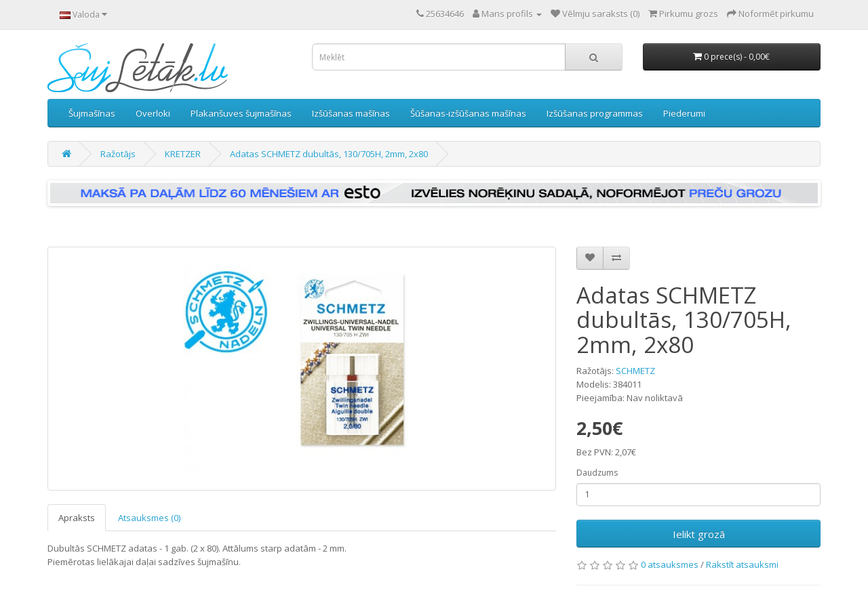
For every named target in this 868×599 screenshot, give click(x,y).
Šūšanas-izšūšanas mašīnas (468, 113)
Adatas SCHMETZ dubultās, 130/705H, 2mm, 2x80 (329, 154)
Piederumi (684, 113)
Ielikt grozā (699, 534)
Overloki (153, 113)
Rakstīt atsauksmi (742, 564)
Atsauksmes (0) (149, 518)
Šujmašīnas (92, 113)
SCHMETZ (635, 371)
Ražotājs (118, 154)
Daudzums (597, 473)
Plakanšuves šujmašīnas (241, 113)
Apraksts (77, 518)
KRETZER (183, 154)
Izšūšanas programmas (595, 113)
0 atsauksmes (670, 564)
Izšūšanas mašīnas (351, 113)
